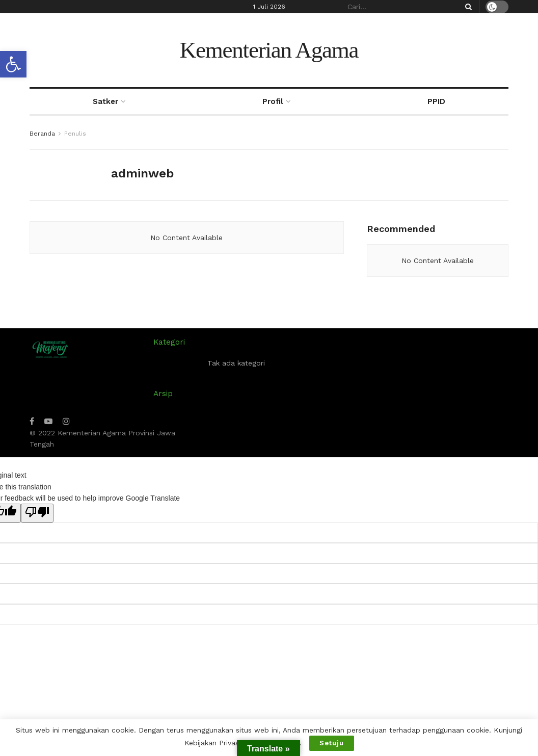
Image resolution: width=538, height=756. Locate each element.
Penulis (75, 134)
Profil (273, 101)
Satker (105, 101)
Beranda (42, 134)
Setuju (332, 743)
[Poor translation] (37, 513)
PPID (436, 101)
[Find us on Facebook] (32, 421)
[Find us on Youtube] (48, 421)
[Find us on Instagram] (66, 421)
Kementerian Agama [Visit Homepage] (269, 50)
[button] (13, 64)
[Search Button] (467, 7)
